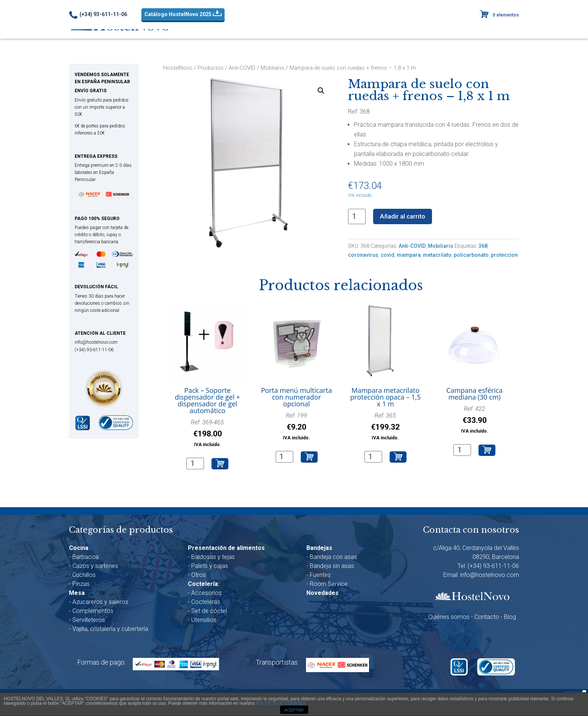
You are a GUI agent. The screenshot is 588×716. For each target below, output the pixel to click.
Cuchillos (84, 576)
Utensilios (204, 621)
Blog (510, 618)
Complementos (93, 612)
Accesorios (206, 594)
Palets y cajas (210, 567)
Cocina (268, 26)
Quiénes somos (449, 618)
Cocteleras (206, 603)
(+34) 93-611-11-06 (98, 15)
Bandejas (437, 26)
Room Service (329, 585)
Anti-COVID (230, 26)
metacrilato (437, 256)
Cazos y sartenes (95, 567)
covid (388, 256)
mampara (409, 256)
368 (483, 247)
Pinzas (81, 585)
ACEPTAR (294, 710)
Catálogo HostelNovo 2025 (183, 14)
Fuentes (320, 576)
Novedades (485, 25)
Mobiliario (272, 68)
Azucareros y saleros (100, 603)
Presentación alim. (346, 26)
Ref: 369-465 (207, 434)
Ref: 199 (296, 428)
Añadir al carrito (405, 216)
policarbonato (471, 256)
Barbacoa (85, 558)
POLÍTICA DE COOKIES (280, 703)
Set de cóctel (209, 612)
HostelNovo (178, 68)
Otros (199, 576)
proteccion (504, 256)
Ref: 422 (475, 421)
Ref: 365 (385, 428)
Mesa (301, 26)
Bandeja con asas (333, 558)
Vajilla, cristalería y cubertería (110, 630)
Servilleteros (89, 621)
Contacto (487, 618)
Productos (211, 68)
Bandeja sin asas (332, 567)
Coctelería (397, 26)
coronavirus (363, 256)
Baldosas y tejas (213, 558)
